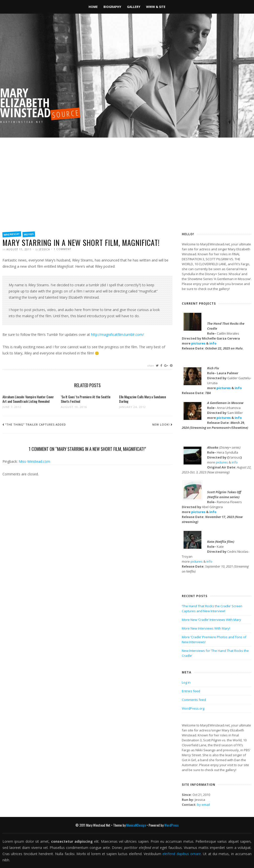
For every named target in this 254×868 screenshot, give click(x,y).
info (213, 343)
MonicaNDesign (136, 825)
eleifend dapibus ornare (182, 854)
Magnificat (12, 234)
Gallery (134, 7)
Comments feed (194, 700)
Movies (29, 234)
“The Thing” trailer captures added (36, 424)
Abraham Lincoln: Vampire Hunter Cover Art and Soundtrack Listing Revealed (28, 399)
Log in (186, 682)
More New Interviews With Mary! (206, 628)
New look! (161, 424)
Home (93, 7)
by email (204, 805)
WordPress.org (193, 708)
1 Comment (62, 249)
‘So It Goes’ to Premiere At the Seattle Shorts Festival (86, 399)
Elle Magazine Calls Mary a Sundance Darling (143, 399)
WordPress (171, 825)
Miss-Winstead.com (34, 461)
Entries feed (191, 691)
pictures (198, 343)
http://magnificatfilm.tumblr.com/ (117, 334)
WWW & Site (156, 7)
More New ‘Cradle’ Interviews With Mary (211, 620)
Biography (112, 7)
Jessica (44, 249)
